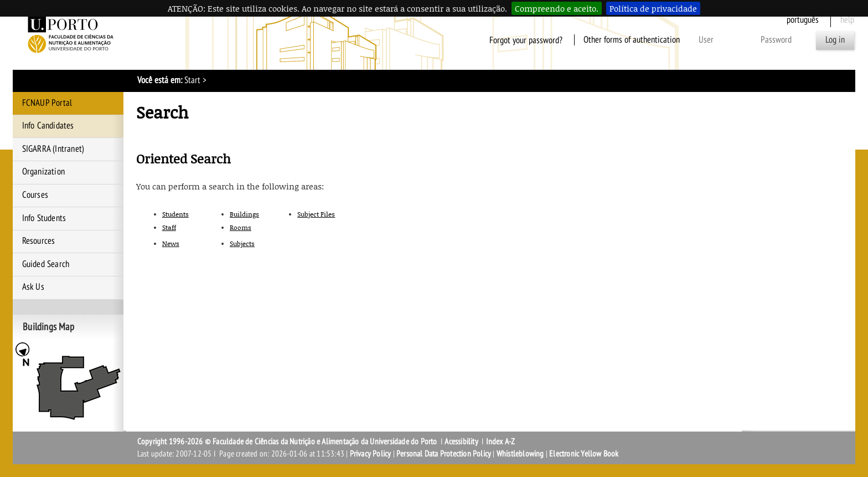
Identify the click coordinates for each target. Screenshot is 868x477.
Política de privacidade (653, 8)
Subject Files (316, 214)
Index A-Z (501, 442)
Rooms (241, 227)
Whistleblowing (520, 454)
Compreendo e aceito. (557, 8)
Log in (835, 40)
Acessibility (461, 442)
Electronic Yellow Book (584, 454)
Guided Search (46, 264)
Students (175, 214)
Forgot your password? (526, 40)
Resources (39, 241)
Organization (43, 172)
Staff (169, 227)
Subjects (242, 243)
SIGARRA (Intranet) (53, 149)
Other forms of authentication (632, 40)
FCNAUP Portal (47, 103)
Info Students (44, 218)
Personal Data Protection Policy (444, 454)
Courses (35, 195)
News (171, 243)
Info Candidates (48, 126)
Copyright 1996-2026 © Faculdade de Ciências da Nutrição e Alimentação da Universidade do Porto (288, 442)
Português (803, 20)
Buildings (244, 214)
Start (192, 80)
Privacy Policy (371, 454)
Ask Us (33, 287)
